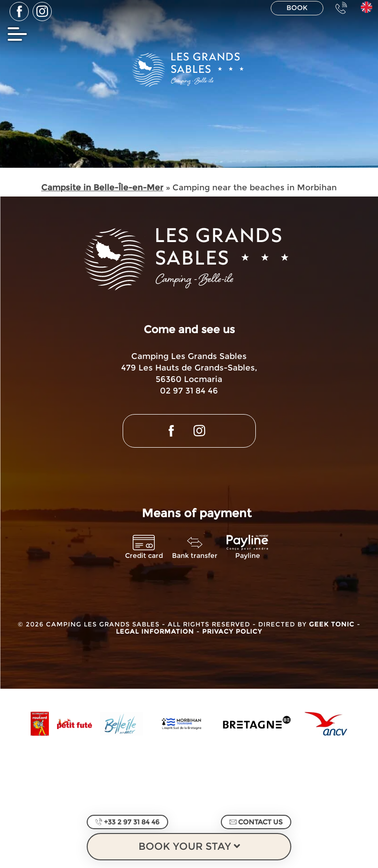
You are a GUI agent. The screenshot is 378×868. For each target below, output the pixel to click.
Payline (248, 556)
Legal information (156, 631)
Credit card (144, 556)
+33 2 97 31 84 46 (127, 822)
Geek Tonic (332, 624)
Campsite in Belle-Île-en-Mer (102, 187)
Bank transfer (195, 556)
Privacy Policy (232, 631)
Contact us (256, 822)
